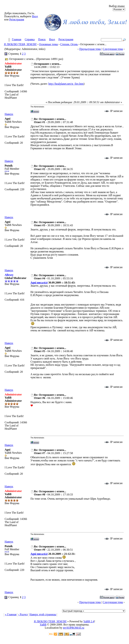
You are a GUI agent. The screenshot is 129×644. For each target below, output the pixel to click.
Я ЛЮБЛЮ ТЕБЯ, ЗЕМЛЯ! (20, 44)
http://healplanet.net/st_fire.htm (66, 84)
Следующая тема (113, 49)
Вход (35, 16)
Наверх (9, 114)
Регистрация (17, 19)
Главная (17, 40)
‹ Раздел (23, 614)
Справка (30, 40)
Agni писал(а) (39, 283)
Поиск (42, 40)
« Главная (11, 614)
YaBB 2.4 (89, 621)
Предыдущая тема (90, 49)
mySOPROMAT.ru (74, 628)
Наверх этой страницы (43, 614)
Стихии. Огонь (69, 44)
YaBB (43, 625)
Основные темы (49, 44)
